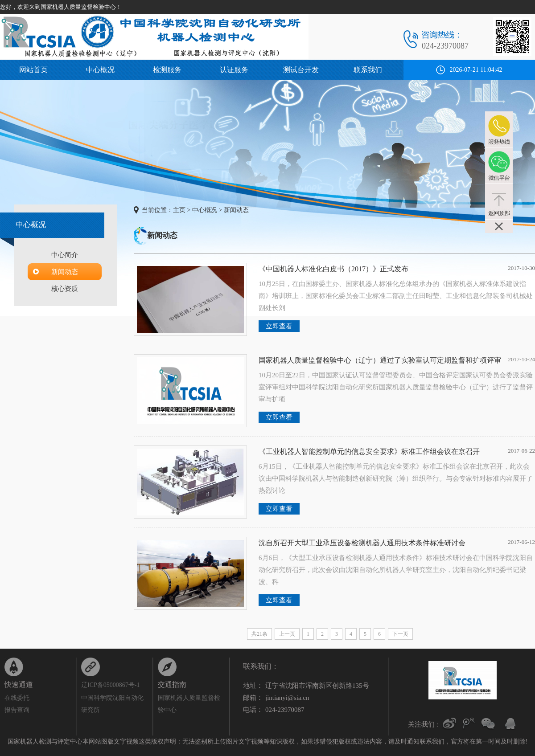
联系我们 (368, 70)
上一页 (287, 634)
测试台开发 (301, 70)
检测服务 (167, 70)
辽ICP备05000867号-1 (110, 685)
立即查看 (279, 326)
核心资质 (65, 289)
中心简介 (65, 255)
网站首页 (33, 70)
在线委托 (17, 698)
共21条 (259, 634)
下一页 (400, 634)
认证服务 (234, 70)
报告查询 (17, 710)
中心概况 (100, 70)
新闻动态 (65, 272)
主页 (179, 210)
